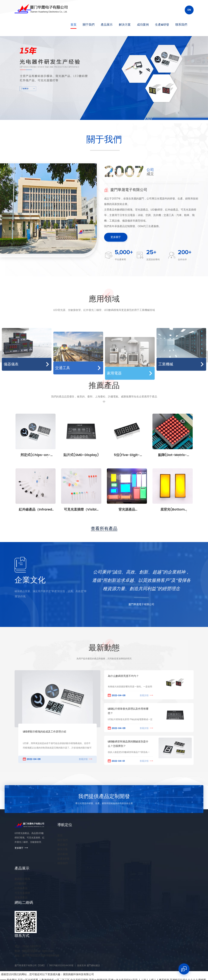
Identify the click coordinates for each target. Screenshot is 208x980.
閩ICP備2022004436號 (61, 966)
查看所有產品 (104, 529)
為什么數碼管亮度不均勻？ (123, 676)
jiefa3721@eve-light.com (34, 951)
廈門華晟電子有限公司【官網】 (30, 966)
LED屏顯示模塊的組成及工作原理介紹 (44, 732)
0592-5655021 (28, 946)
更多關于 (116, 237)
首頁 (73, 25)
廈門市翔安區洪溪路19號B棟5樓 (37, 956)
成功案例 (143, 25)
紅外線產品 (21, 888)
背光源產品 (21, 898)
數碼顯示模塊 (22, 879)
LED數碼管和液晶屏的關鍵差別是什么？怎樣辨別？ (128, 744)
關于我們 (89, 25)
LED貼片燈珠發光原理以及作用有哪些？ (128, 711)
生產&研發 (162, 25)
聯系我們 (181, 25)
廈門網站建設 (93, 966)
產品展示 (107, 25)
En (189, 10)
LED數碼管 (21, 884)
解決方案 (125, 25)
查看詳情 (83, 759)
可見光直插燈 (22, 893)
